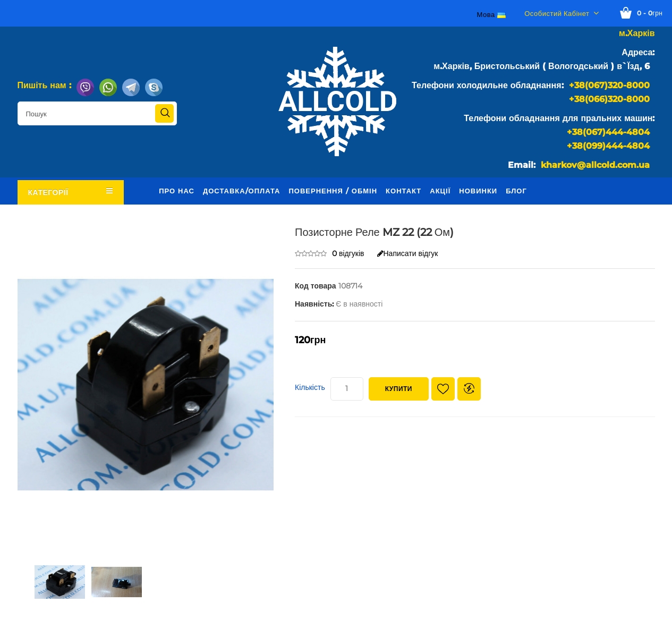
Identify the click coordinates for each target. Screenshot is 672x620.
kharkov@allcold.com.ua (595, 165)
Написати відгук (408, 253)
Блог (516, 191)
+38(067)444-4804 (608, 132)
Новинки (478, 191)
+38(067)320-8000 (609, 85)
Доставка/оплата (242, 191)
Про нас (177, 191)
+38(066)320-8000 (609, 99)
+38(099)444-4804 (608, 146)
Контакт (403, 191)
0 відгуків (348, 253)
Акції (440, 191)
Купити (399, 389)
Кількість (310, 387)
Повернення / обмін (333, 191)
